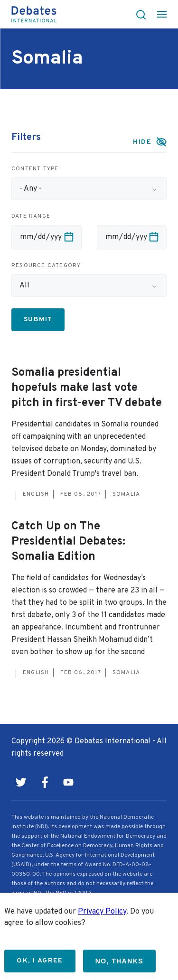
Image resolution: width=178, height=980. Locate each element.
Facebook (45, 782)
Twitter (21, 782)
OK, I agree (40, 961)
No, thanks (119, 961)
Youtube (68, 782)
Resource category (46, 266)
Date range (31, 216)
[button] (138, 14)
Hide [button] (142, 142)
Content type (35, 169)
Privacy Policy (102, 912)
